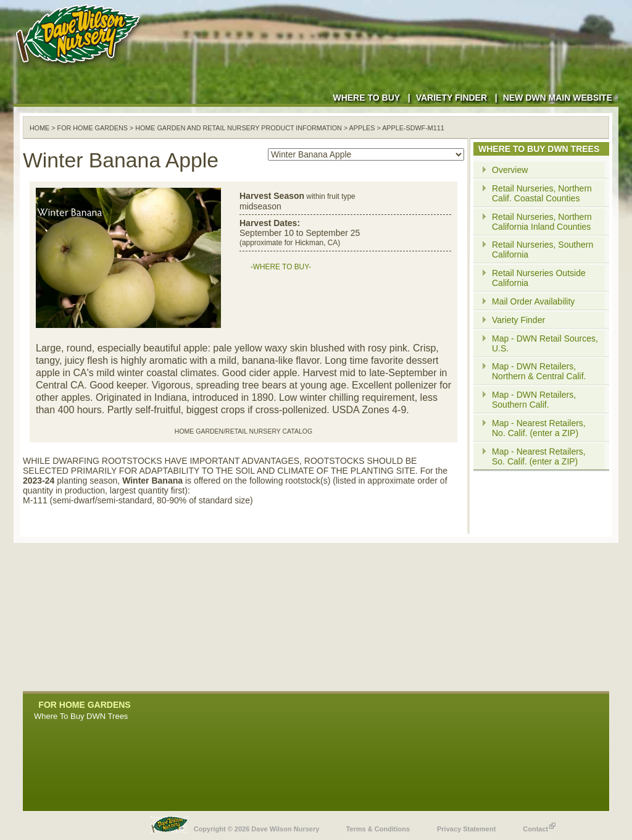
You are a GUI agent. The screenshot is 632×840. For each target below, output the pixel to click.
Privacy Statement (466, 829)
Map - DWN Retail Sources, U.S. (545, 343)
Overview (510, 170)
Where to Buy (366, 98)
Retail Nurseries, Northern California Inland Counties (542, 222)
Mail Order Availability (533, 301)
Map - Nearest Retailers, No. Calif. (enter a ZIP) (539, 428)
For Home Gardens (93, 128)
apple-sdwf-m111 (413, 128)
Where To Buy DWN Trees (81, 716)
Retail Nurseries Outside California (539, 278)
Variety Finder (451, 98)
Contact (539, 826)
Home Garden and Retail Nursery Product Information (239, 128)
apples (362, 128)
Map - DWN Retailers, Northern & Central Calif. (539, 371)
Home (39, 128)
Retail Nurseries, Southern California (543, 250)
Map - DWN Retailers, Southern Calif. (534, 400)
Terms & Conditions (378, 829)
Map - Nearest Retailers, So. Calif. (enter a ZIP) (539, 456)
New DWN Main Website (561, 98)
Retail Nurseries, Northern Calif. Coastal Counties (542, 193)
